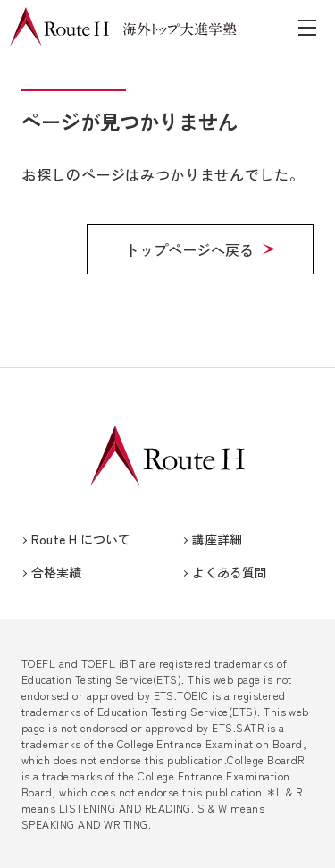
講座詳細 (217, 539)
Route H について (81, 539)
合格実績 (56, 572)
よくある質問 (230, 572)
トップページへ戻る (189, 249)
